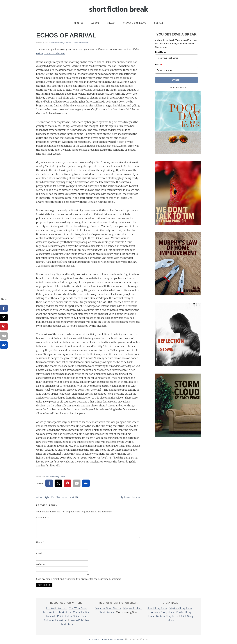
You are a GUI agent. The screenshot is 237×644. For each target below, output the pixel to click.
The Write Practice (56, 608)
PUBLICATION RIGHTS (113, 640)
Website (40, 565)
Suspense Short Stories (108, 608)
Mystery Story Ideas (181, 608)
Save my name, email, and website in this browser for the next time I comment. (79, 579)
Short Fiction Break (119, 8)
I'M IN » (176, 80)
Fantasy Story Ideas (167, 616)
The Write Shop (78, 608)
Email (40, 553)
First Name (161, 52)
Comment (43, 517)
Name (40, 542)
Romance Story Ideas (162, 612)
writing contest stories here (51, 53)
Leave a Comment (81, 43)
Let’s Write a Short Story (57, 612)
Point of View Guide (68, 616)
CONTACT (94, 640)
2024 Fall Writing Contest (56, 477)
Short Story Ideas (157, 608)
